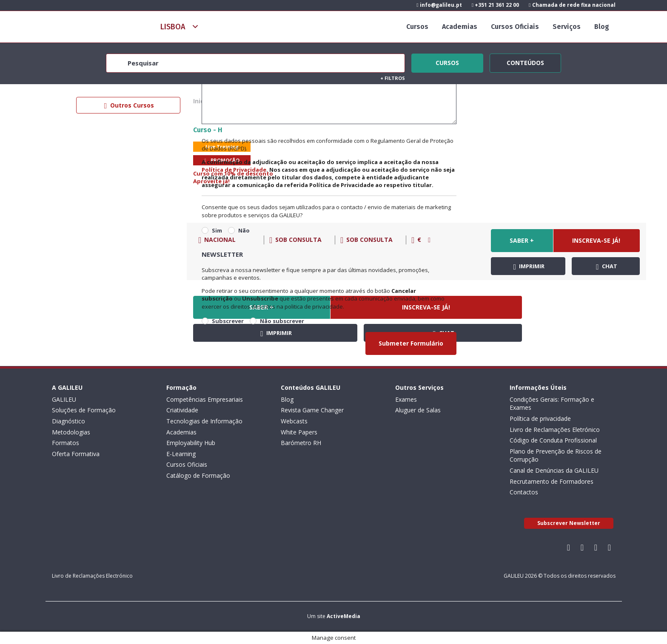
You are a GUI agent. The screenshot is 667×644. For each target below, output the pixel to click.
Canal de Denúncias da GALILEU (554, 470)
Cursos (417, 27)
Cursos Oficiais (515, 27)
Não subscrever (282, 321)
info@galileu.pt (439, 5)
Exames (406, 399)
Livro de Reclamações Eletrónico (555, 430)
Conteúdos (525, 62)
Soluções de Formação (84, 410)
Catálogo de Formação (198, 475)
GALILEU (64, 399)
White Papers (299, 432)
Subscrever (228, 321)
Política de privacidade (540, 418)
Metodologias (71, 432)
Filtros (393, 78)
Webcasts (294, 421)
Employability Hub (191, 443)
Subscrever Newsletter (569, 523)
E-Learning (181, 454)
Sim (217, 230)
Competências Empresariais (205, 399)
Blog (602, 27)
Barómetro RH (301, 443)
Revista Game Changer (312, 410)
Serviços (567, 27)
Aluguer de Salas (418, 410)
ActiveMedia (343, 616)
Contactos (524, 492)
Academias (460, 27)
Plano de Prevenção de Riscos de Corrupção (556, 455)
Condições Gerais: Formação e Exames (552, 404)
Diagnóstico (68, 421)
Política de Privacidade (234, 170)
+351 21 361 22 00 (495, 5)
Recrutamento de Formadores (552, 481)
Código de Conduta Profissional (553, 440)
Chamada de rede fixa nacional (572, 5)
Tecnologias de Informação (204, 421)
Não (244, 230)
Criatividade (182, 410)
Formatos (66, 443)
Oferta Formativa (76, 454)
